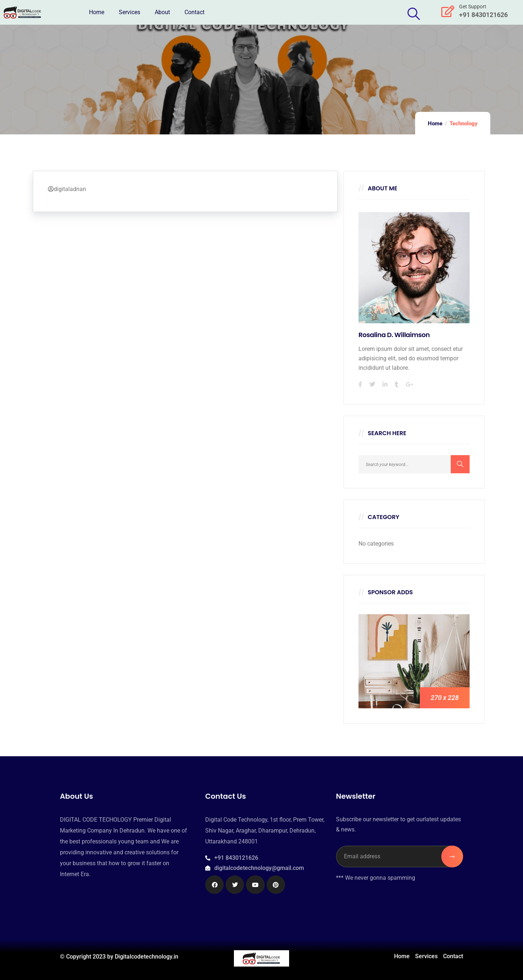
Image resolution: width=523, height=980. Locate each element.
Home (97, 12)
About (162, 12)
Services (129, 12)
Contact (194, 12)
